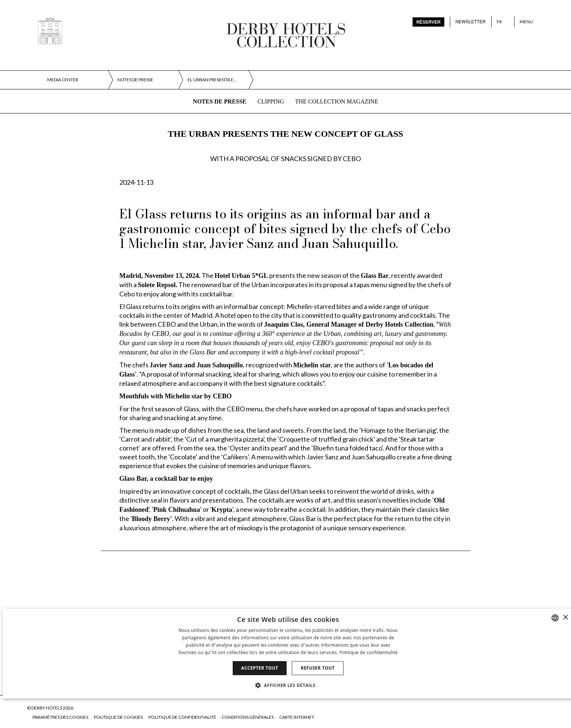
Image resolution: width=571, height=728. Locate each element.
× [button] (565, 618)
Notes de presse (220, 101)
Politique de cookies (118, 717)
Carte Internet (297, 717)
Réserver (428, 22)
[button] (288, 685)
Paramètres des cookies (60, 717)
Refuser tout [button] (318, 668)
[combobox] (555, 618)
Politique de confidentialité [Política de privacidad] (369, 652)
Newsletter (471, 22)
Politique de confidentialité (182, 717)
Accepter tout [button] (260, 668)
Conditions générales (248, 717)
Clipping (271, 101)
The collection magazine (337, 101)
